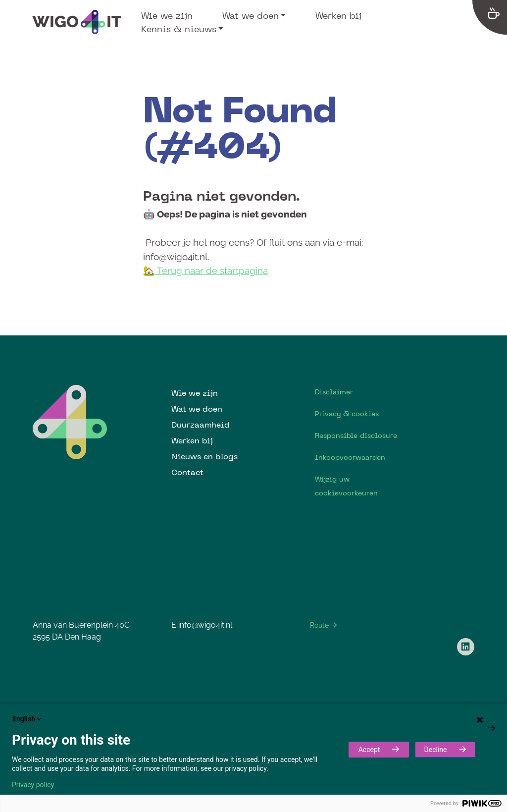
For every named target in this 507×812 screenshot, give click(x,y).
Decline (436, 750)
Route (323, 625)
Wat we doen (251, 15)
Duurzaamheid (201, 425)
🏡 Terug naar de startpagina (205, 271)
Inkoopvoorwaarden (350, 457)
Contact (187, 472)
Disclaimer (334, 392)
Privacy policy (33, 785)
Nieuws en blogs (204, 456)
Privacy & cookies (347, 414)
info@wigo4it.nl (205, 625)
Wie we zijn (167, 15)
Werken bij (338, 15)
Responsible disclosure (356, 435)
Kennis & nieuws (179, 29)
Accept (369, 750)
